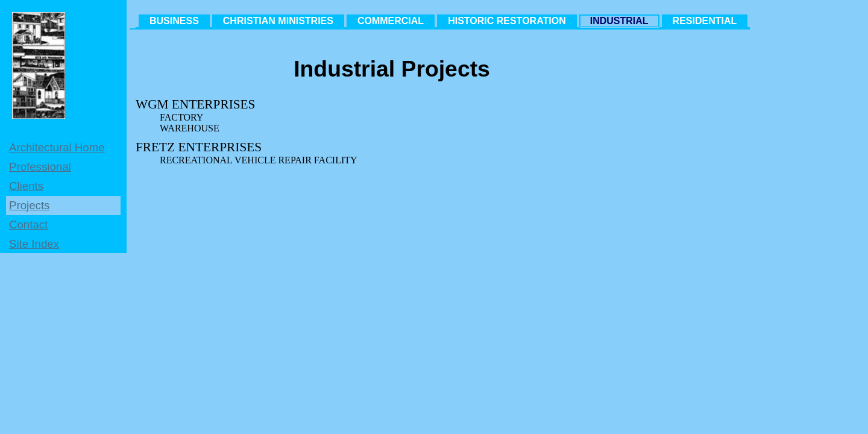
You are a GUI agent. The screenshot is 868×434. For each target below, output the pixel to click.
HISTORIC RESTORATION (507, 21)
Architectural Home (57, 147)
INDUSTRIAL (619, 21)
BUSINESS (174, 21)
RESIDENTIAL (705, 21)
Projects (29, 205)
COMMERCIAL (391, 21)
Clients (26, 186)
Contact (28, 225)
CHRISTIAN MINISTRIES (278, 21)
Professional (40, 167)
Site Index (34, 244)
